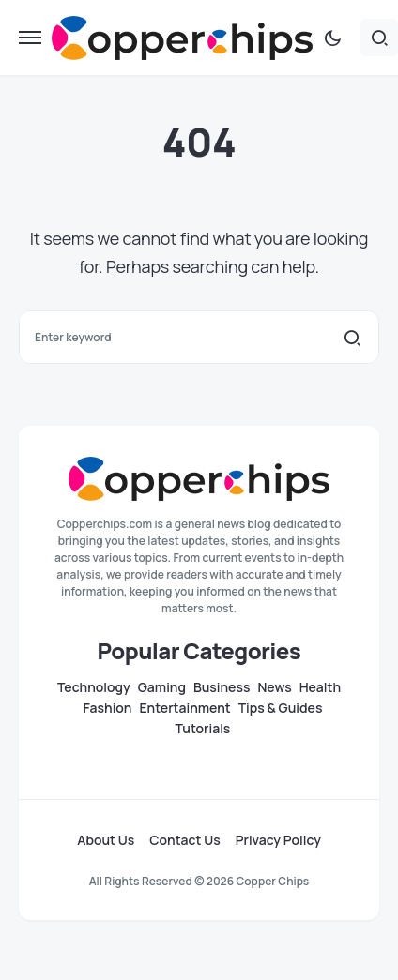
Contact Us (184, 840)
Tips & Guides (281, 708)
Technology (94, 687)
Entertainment (184, 708)
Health (320, 687)
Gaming (162, 687)
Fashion (108, 708)
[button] (30, 38)
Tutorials (203, 729)
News (274, 687)
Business (222, 687)
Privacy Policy (278, 840)
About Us (106, 840)
